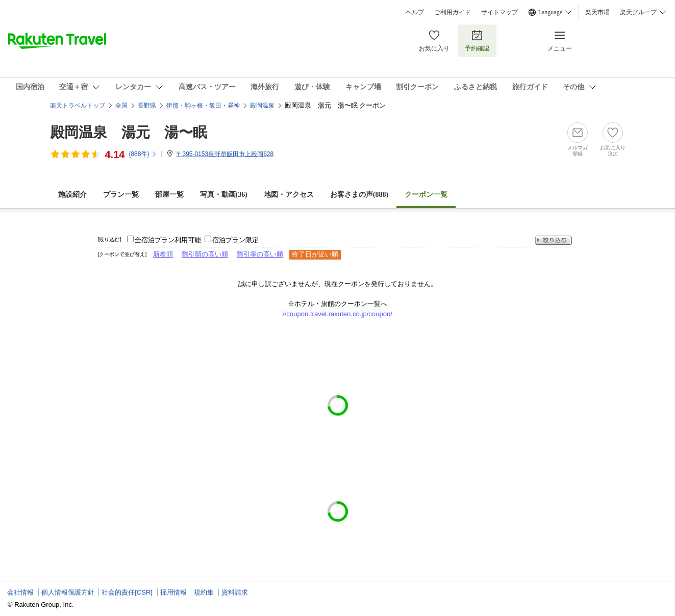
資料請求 (235, 592)
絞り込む (554, 240)
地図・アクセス (289, 195)
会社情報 (20, 592)
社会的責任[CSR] (127, 592)
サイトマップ (499, 12)
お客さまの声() (359, 195)
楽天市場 (597, 12)
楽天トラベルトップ (78, 106)
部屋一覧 (169, 195)
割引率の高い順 (260, 254)
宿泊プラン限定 (235, 240)
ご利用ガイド (453, 12)
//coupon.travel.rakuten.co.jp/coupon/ (337, 314)
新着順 (163, 254)
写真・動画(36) (224, 195)
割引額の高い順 (205, 254)
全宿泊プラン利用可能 (168, 240)
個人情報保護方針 (68, 592)
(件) (143, 154)
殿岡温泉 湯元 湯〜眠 (129, 132)
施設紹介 (72, 195)
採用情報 (173, 592)
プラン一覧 (121, 195)
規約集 (204, 592)
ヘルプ (415, 12)
